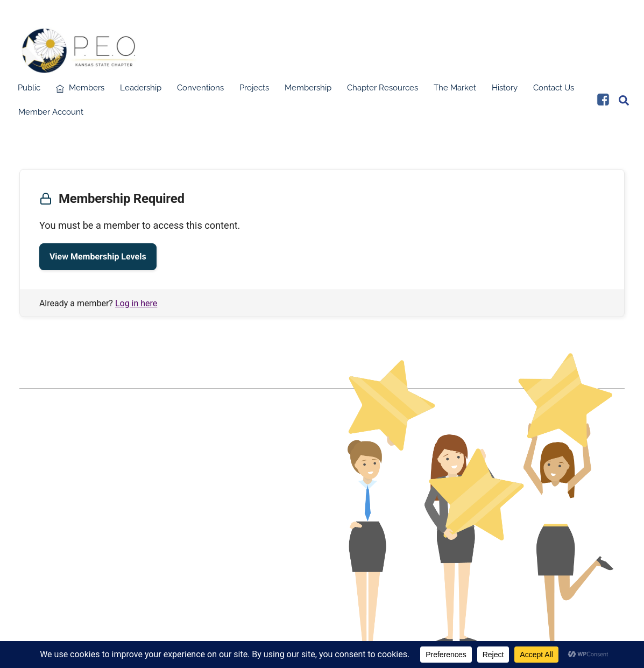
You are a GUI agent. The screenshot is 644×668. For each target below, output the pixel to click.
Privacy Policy (166, 517)
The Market (455, 91)
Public (29, 91)
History (505, 91)
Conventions (200, 91)
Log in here (136, 306)
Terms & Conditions (166, 500)
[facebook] (603, 103)
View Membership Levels (98, 259)
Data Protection (166, 508)
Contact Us (554, 91)
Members (80, 91)
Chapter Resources (383, 91)
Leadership (141, 91)
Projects (254, 91)
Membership (308, 91)
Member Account (51, 115)
